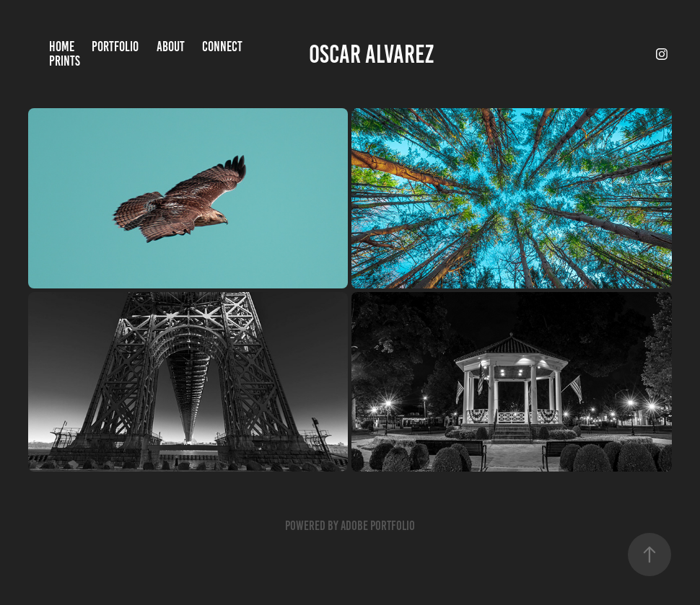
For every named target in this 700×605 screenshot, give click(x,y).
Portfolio (115, 47)
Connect (222, 47)
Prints (65, 61)
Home (62, 47)
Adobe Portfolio (378, 526)
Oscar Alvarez (371, 54)
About (171, 47)
